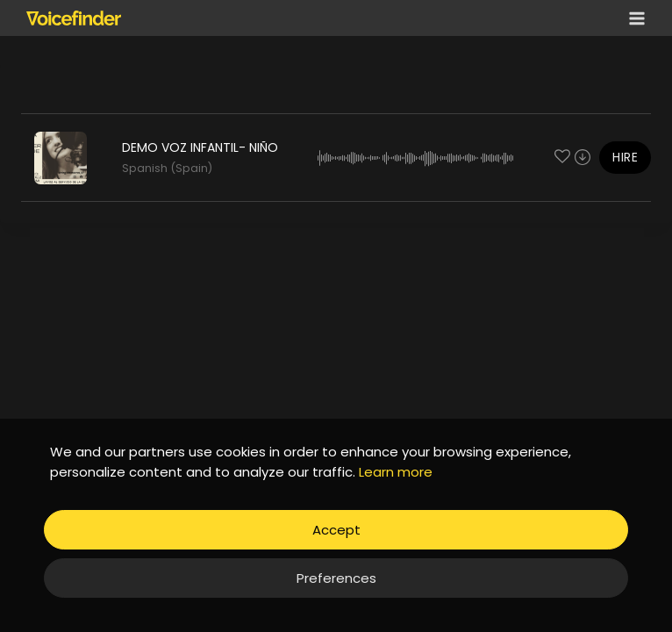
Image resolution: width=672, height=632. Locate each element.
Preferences (336, 578)
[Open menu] (633, 18)
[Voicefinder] (74, 18)
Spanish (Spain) (167, 168)
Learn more (396, 472)
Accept (336, 530)
